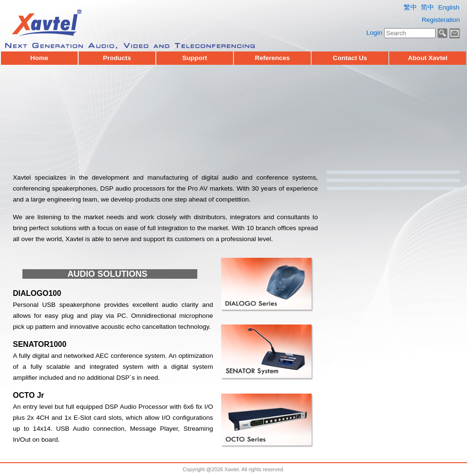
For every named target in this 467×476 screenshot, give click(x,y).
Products (117, 58)
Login (374, 33)
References (272, 58)
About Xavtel (428, 58)
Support (194, 58)
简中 (427, 7)
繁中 (410, 7)
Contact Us (350, 58)
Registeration (441, 20)
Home (40, 58)
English (449, 7)
